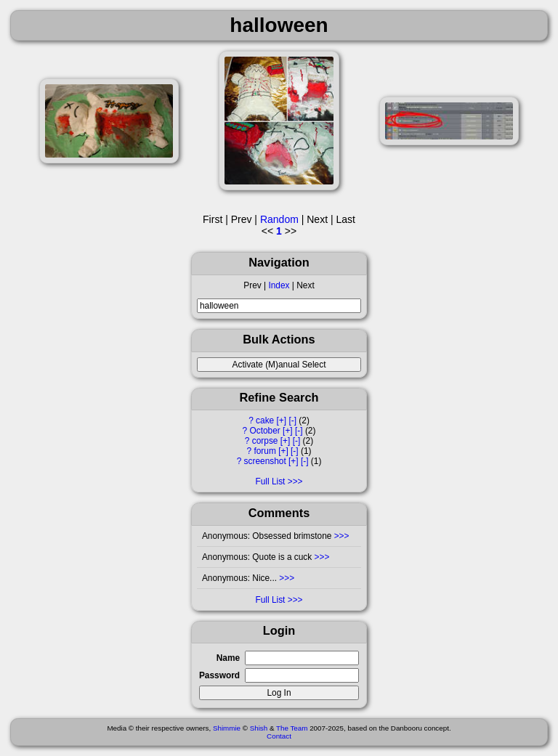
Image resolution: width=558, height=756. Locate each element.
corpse (265, 441)
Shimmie (227, 728)
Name (228, 658)
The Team (292, 728)
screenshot (265, 461)
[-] (292, 420)
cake (265, 420)
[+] (282, 420)
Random (279, 219)
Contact (279, 736)
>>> (342, 536)
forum (264, 451)
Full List (270, 481)
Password (219, 675)
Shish (259, 728)
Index (279, 285)
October (265, 431)
